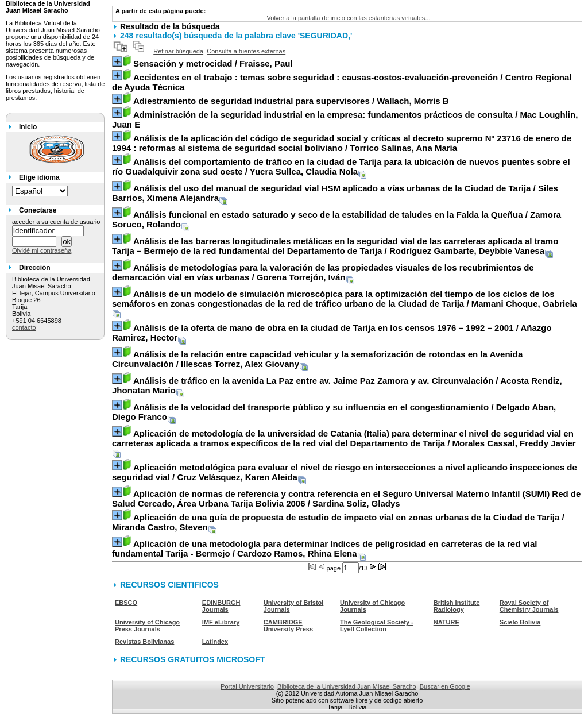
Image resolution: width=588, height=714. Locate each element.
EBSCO (126, 603)
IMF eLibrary (221, 622)
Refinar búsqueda (178, 51)
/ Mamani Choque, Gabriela (345, 299)
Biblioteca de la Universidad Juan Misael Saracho (347, 686)
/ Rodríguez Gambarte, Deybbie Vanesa (335, 246)
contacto (24, 327)
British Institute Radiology (457, 606)
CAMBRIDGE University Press (288, 626)
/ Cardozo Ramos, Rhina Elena (325, 549)
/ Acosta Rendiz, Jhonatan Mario (337, 385)
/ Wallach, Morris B (291, 101)
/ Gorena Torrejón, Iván (323, 272)
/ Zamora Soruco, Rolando (336, 219)
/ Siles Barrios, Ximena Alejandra (335, 193)
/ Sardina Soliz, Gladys (346, 499)
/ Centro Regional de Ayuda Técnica (342, 82)
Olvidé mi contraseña (42, 250)
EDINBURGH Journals (221, 606)
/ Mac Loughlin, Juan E (345, 119)
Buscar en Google (445, 686)
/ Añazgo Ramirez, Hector (332, 333)
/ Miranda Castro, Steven (338, 522)
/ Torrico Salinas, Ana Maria (342, 143)
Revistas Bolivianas (144, 642)
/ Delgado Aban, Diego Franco (334, 412)
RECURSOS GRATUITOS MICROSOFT (192, 659)
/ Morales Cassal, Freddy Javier (344, 438)
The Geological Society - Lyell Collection (377, 626)
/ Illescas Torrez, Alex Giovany (317, 359)
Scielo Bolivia (520, 622)
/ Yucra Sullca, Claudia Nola (341, 167)
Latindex (215, 642)
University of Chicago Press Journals (147, 626)
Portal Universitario (247, 686)
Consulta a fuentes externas (246, 51)
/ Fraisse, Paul (213, 63)
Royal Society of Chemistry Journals (529, 606)
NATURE (446, 622)
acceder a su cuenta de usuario (56, 222)
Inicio (28, 127)
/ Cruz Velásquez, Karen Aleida (345, 472)
